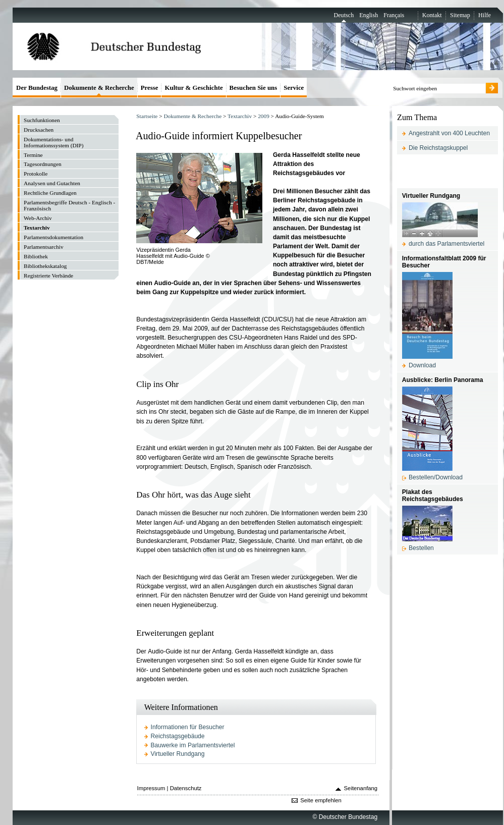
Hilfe (485, 15)
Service (294, 88)
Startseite (147, 116)
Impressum (151, 788)
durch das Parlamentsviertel (446, 244)
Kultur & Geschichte (193, 88)
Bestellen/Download (436, 477)
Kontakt (432, 15)
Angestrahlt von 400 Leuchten (449, 133)
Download (422, 365)
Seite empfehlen (321, 800)
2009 (264, 116)
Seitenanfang (361, 788)
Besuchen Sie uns (254, 88)
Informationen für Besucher (188, 727)
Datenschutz (186, 788)
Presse (150, 88)
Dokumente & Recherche (192, 116)
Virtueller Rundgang (178, 754)
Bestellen (421, 548)
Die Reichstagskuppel (438, 148)
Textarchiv (240, 116)
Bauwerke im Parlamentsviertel (193, 745)
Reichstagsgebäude (178, 736)
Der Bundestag (37, 88)
